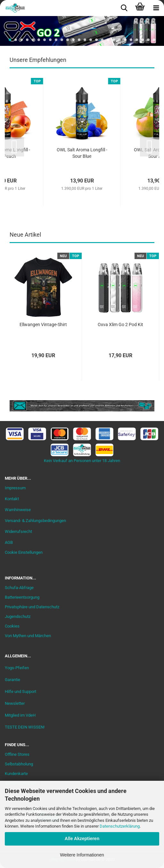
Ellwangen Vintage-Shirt (43, 324)
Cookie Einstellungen (24, 552)
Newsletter (15, 703)
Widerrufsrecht (18, 531)
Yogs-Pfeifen (17, 668)
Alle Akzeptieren (82, 839)
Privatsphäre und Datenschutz (32, 607)
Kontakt (12, 499)
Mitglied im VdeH (20, 715)
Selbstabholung (19, 764)
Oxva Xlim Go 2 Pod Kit (120, 324)
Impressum (15, 488)
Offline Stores (17, 754)
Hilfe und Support (20, 691)
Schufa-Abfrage (19, 588)
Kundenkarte (16, 774)
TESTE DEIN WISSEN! (25, 727)
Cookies (12, 626)
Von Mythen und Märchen (28, 636)
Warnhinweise (18, 510)
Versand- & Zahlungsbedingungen (35, 521)
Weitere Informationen (82, 855)
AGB (9, 542)
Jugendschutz (18, 616)
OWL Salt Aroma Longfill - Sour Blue (82, 153)
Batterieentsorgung (22, 597)
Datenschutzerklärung (120, 826)
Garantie (12, 680)
